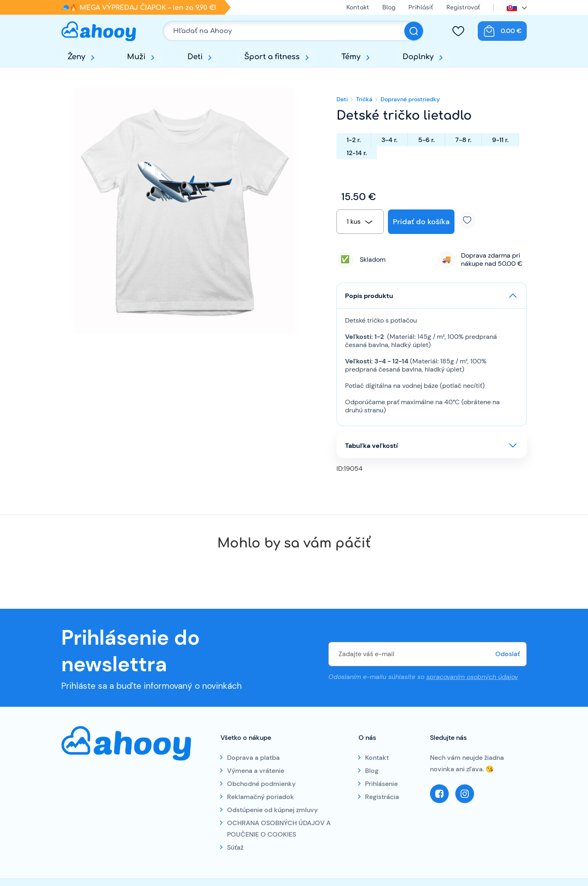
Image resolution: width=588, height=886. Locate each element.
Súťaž (235, 847)
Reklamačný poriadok (261, 797)
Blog (389, 8)
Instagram (465, 794)
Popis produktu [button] (369, 296)
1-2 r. (354, 140)
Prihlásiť (421, 8)
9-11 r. (500, 140)
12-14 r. (357, 153)
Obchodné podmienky (261, 784)
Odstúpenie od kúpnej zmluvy (272, 810)
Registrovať (463, 8)
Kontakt (358, 8)
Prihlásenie (381, 784)
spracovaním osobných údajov (472, 676)
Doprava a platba (253, 758)
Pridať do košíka (421, 222)
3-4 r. (389, 140)
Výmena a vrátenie (256, 771)
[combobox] (360, 222)
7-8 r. (463, 140)
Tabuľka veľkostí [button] (371, 446)
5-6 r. (426, 140)
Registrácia (382, 797)
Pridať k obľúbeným (470, 220)
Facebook (439, 794)
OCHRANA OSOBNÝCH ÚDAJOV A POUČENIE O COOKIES (279, 829)
